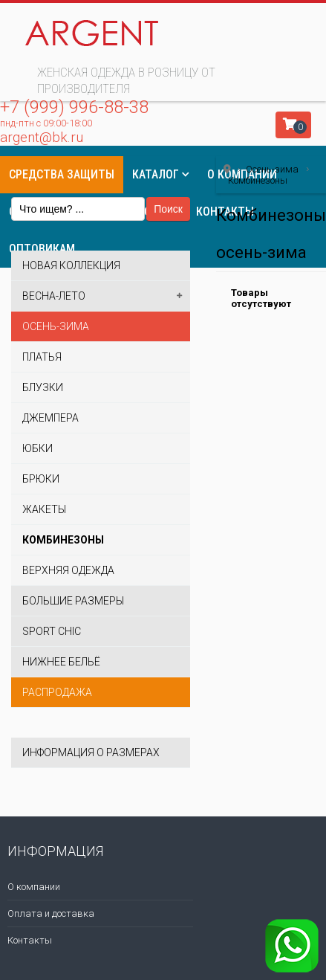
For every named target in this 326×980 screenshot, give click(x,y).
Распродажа (57, 692)
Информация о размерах (91, 752)
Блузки (43, 387)
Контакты (30, 940)
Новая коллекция (71, 265)
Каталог (156, 174)
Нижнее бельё (61, 662)
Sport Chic (52, 631)
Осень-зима (56, 326)
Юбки (38, 448)
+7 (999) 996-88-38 (74, 107)
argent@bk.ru (42, 137)
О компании (34, 887)
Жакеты (44, 509)
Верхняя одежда (68, 570)
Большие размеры (73, 601)
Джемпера (50, 418)
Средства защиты (62, 174)
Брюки (41, 479)
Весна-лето (54, 296)
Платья (42, 357)
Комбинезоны (63, 540)
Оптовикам (42, 249)
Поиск (168, 209)
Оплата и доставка (51, 913)
